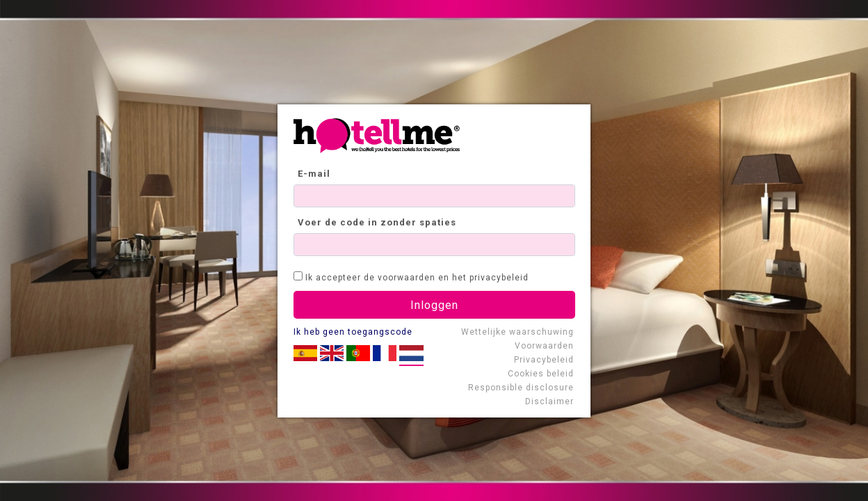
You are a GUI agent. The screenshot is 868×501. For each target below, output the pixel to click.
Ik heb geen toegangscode (353, 332)
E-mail (314, 174)
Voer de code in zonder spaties (377, 222)
